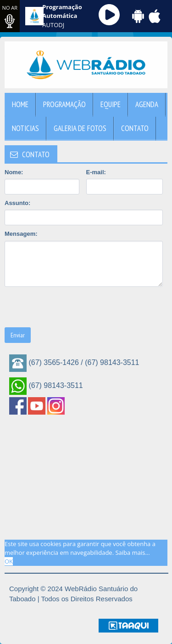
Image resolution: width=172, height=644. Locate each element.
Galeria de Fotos (80, 128)
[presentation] (74, 307)
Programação (64, 104)
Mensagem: (21, 234)
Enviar (18, 335)
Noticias (25, 128)
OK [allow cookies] (9, 561)
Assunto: (17, 203)
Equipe (111, 104)
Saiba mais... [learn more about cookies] (132, 553)
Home (20, 104)
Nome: (14, 172)
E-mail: (96, 172)
